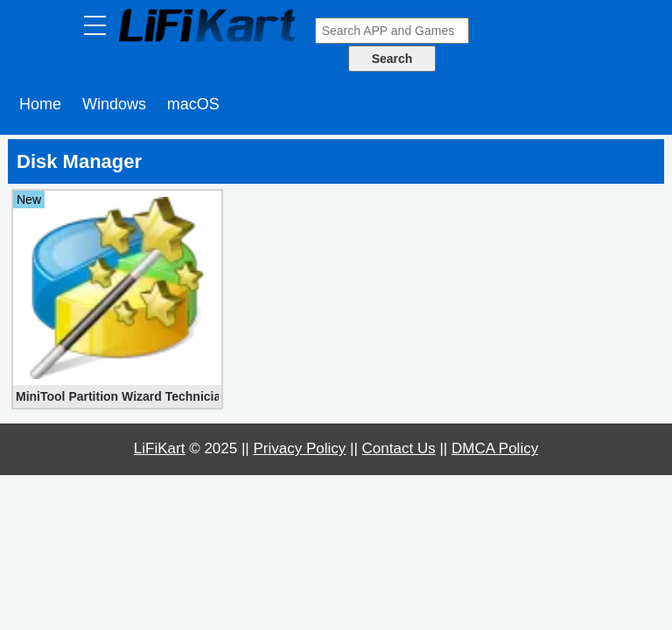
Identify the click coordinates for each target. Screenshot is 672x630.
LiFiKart (160, 448)
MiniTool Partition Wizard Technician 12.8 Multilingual (117, 396)
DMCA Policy (495, 448)
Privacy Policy (300, 448)
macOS (193, 104)
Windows (114, 104)
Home (40, 104)
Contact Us (399, 448)
